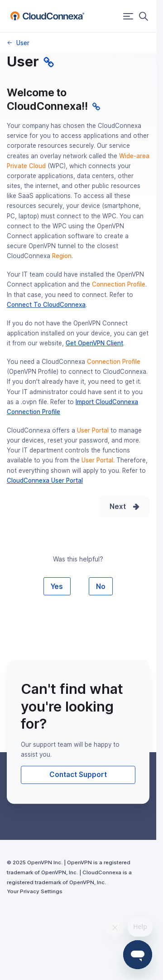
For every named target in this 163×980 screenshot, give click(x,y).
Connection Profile (119, 284)
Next (118, 506)
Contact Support (78, 775)
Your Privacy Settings (35, 891)
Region (62, 256)
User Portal (93, 430)
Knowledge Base (9, 43)
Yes (57, 587)
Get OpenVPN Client (94, 343)
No (101, 587)
